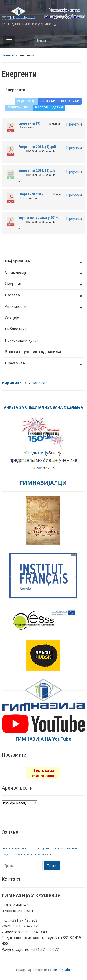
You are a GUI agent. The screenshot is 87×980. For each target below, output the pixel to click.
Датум (58, 108)
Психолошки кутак (22, 340)
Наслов (42, 108)
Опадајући (70, 101)
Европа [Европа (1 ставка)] (6, 848)
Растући (48, 101)
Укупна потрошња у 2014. (39, 218)
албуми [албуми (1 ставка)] (16, 848)
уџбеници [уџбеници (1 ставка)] (30, 854)
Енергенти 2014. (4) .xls (37, 171)
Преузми (74, 124)
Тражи (80, 41)
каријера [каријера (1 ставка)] (52, 848)
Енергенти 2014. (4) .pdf (37, 147)
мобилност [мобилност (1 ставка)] (74, 848)
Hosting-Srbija (62, 970)
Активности (44, 307)
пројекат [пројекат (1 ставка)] (7, 854)
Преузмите (44, 364)
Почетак (8, 55)
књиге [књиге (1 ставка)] (62, 848)
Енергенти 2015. (31, 194)
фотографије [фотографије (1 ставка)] (45, 854)
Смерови (44, 284)
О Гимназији (44, 273)
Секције (12, 318)
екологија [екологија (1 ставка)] (39, 848)
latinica (39, 383)
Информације (44, 262)
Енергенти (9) (29, 123)
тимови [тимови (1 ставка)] (18, 854)
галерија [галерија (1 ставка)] (27, 848)
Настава (44, 295)
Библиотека (16, 329)
